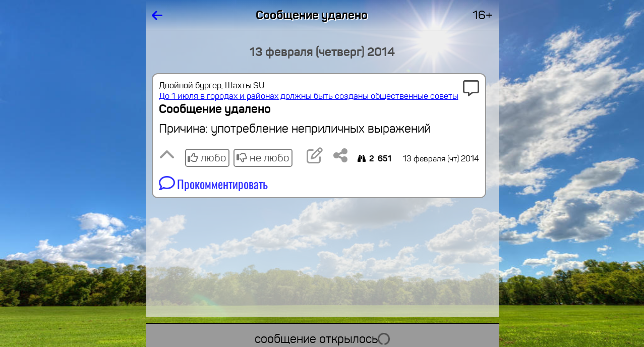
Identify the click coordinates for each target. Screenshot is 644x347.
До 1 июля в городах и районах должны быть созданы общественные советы (309, 96)
